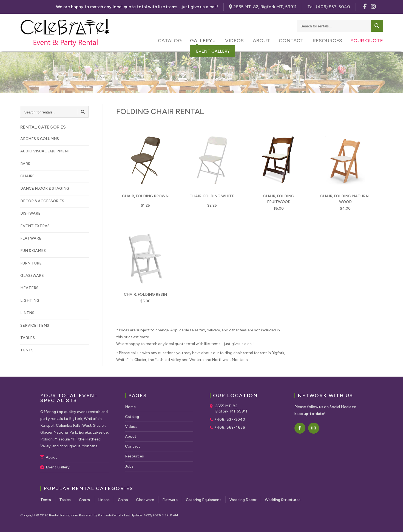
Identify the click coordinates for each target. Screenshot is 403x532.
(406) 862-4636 (230, 427)
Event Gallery (55, 467)
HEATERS (29, 288)
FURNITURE (31, 263)
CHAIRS (27, 176)
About (263, 41)
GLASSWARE (32, 276)
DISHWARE (30, 213)
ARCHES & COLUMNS (40, 139)
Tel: (329, 7)
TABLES (28, 338)
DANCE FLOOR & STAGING (45, 188)
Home (130, 407)
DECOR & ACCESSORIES (42, 201)
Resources (327, 41)
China (123, 500)
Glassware (145, 500)
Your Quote (367, 41)
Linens (104, 500)
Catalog (173, 41)
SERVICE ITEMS (35, 325)
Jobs (129, 466)
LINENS (27, 313)
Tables (65, 500)
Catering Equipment (204, 500)
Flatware (170, 500)
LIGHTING (30, 301)
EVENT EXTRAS (35, 226)
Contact (292, 41)
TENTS (27, 350)
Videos (237, 41)
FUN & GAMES (33, 251)
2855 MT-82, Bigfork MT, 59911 (263, 7)
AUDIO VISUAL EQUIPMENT (45, 151)
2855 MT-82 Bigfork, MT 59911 (231, 409)
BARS (25, 164)
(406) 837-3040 (230, 419)
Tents (46, 500)
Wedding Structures (283, 500)
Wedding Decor (243, 500)
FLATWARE (31, 238)
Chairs (84, 500)
